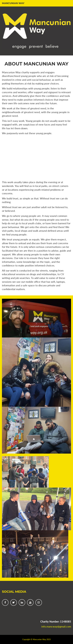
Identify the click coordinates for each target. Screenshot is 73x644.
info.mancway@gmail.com (56, 626)
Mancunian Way (13, 3)
